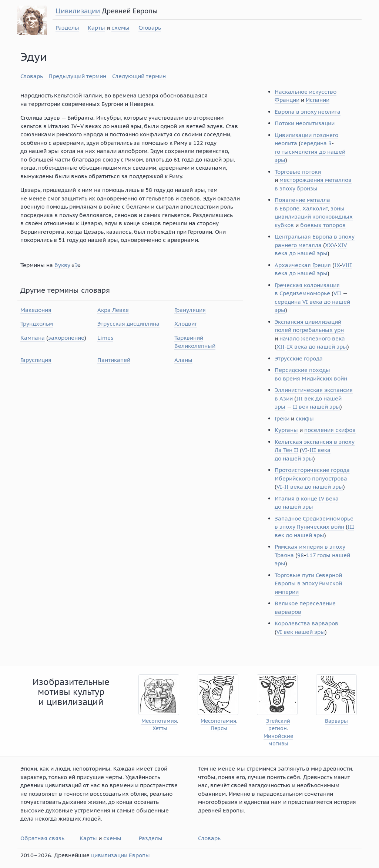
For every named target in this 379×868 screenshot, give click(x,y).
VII (337, 293)
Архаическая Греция (303, 265)
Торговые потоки (298, 172)
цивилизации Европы (120, 855)
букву (62, 265)
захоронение (66, 338)
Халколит (315, 208)
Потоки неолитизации (305, 123)
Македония (36, 310)
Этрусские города (299, 358)
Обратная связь (42, 838)
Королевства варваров (306, 623)
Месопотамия (159, 721)
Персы (219, 729)
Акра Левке (113, 310)
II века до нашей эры (314, 487)
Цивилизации (78, 11)
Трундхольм (37, 324)
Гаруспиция (36, 360)
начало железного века (312, 338)
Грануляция (190, 310)
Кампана (33, 338)
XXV (330, 245)
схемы (120, 28)
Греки (282, 418)
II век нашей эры (316, 407)
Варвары (336, 721)
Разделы (67, 28)
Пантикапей (114, 360)
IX (337, 265)
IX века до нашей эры (317, 347)
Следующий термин (139, 76)
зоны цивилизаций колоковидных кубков (314, 217)
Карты (96, 28)
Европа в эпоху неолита (308, 112)
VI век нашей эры (301, 632)
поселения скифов (330, 430)
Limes (105, 338)
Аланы (183, 360)
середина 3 (316, 143)
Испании (318, 100)
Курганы (286, 430)
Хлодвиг (186, 324)
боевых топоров (323, 225)
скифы (305, 418)
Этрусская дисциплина (128, 324)
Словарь (150, 28)
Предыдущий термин (77, 76)
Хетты (160, 729)
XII (281, 347)
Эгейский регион (278, 725)
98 (301, 555)
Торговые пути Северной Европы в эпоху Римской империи (308, 583)
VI (304, 450)
